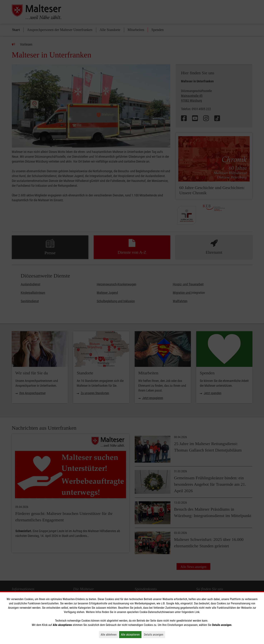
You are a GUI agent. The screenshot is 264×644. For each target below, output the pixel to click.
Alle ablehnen (110, 635)
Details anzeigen (155, 635)
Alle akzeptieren (131, 635)
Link (197, 612)
